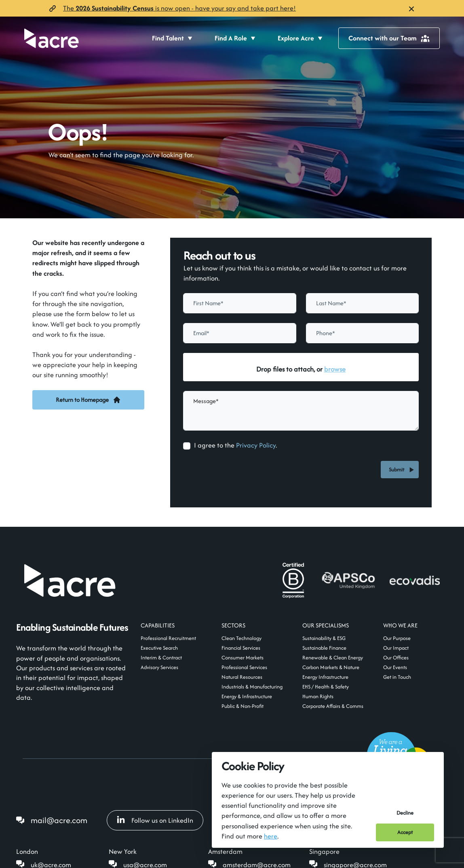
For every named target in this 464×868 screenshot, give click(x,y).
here (271, 836)
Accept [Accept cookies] (405, 832)
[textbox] (239, 303)
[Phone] (362, 333)
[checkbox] (187, 446)
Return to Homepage (88, 400)
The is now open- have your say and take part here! (179, 8)
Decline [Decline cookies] (405, 813)
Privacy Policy (256, 445)
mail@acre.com (59, 820)
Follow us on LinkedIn (155, 820)
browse (335, 369)
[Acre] (52, 38)
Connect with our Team (389, 38)
